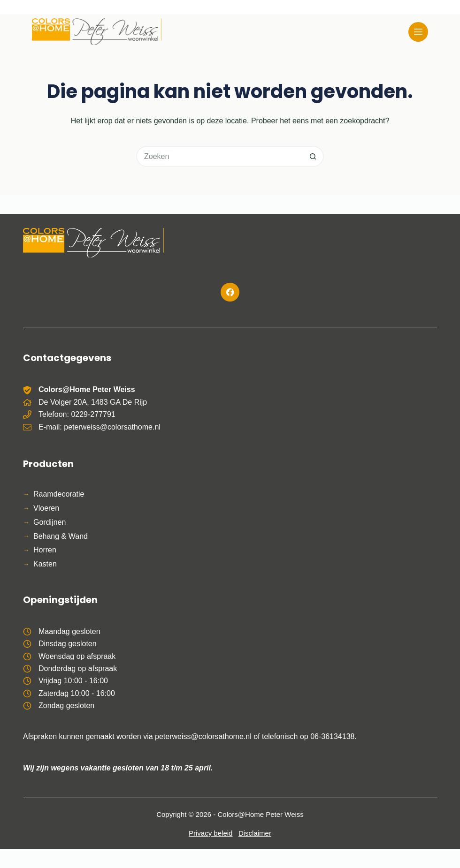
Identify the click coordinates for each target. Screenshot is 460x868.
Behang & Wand (61, 536)
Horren (45, 550)
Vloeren (46, 508)
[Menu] (418, 32)
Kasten (45, 564)
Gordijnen (50, 522)
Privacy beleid (211, 833)
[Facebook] (230, 292)
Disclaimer (255, 833)
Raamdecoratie (59, 494)
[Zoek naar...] (219, 156)
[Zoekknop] (313, 156)
